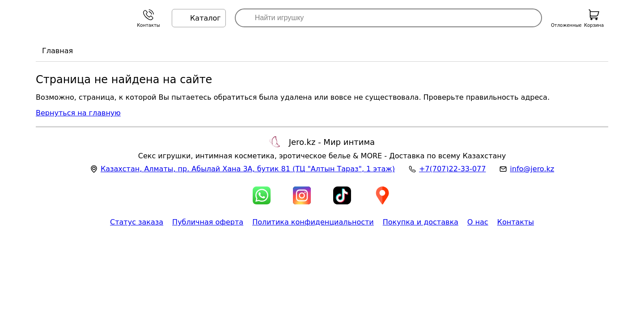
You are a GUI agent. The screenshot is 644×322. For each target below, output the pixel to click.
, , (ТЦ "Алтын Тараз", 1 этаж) (248, 169)
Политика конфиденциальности (313, 222)
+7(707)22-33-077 (452, 169)
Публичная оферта (208, 222)
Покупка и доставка (421, 222)
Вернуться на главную (78, 113)
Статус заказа (137, 222)
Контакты (516, 222)
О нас (478, 222)
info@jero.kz (532, 169)
